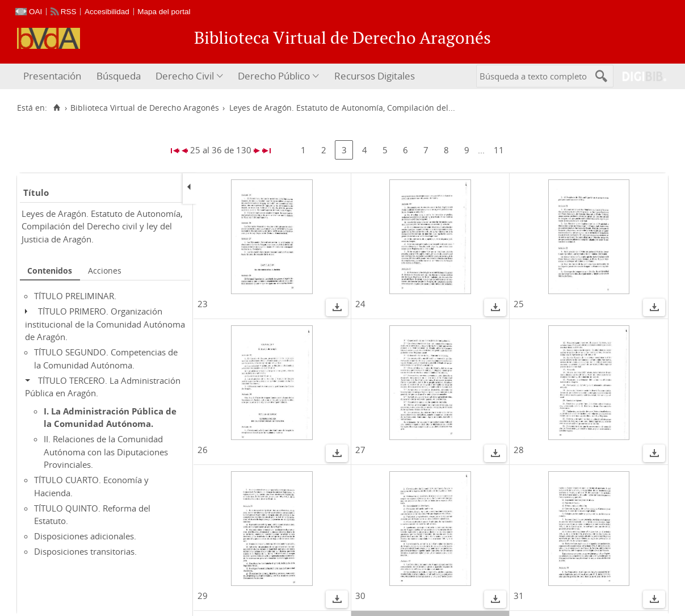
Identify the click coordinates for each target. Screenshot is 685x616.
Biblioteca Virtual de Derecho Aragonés (145, 108)
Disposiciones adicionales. (85, 536)
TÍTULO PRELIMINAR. (75, 296)
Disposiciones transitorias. (85, 551)
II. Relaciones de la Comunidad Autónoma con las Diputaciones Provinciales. (106, 452)
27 (360, 450)
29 (203, 596)
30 (360, 596)
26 (203, 450)
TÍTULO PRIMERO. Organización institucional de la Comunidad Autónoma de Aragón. (105, 324)
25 (519, 304)
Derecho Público (274, 76)
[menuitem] (54, 76)
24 (360, 304)
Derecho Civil (185, 76)
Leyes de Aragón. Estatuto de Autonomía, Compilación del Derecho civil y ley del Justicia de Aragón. (102, 226)
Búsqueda (119, 76)
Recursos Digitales (375, 76)
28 (519, 450)
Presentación (52, 76)
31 (519, 596)
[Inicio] (56, 108)
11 (499, 150)
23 (203, 304)
